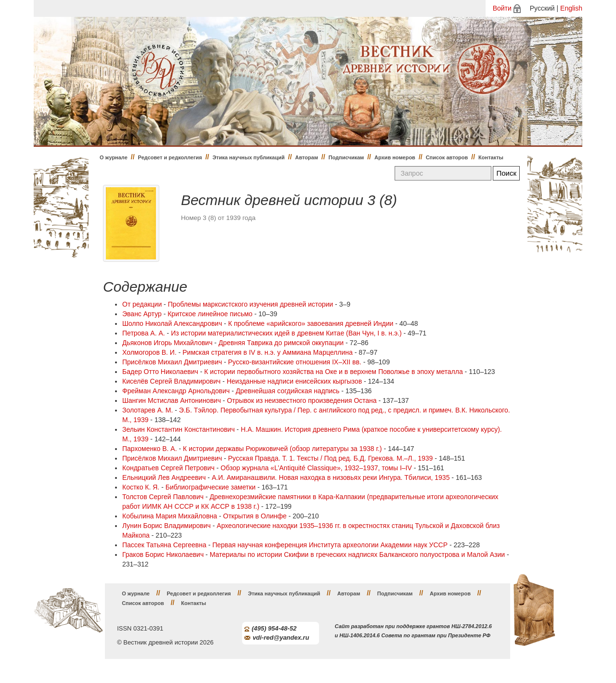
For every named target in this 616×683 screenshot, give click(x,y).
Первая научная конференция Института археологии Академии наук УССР (330, 545)
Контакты (491, 157)
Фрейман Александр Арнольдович (176, 391)
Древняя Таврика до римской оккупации (281, 343)
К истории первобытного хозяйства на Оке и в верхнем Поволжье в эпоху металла (333, 372)
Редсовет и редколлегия (170, 157)
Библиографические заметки (211, 487)
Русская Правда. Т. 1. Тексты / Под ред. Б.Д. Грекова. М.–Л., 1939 (331, 458)
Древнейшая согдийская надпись (288, 391)
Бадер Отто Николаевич (160, 372)
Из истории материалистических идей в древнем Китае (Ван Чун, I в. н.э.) (286, 333)
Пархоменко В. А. (150, 449)
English (571, 8)
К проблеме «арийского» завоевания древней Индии (311, 323)
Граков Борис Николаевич (163, 554)
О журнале (114, 157)
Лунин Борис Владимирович (167, 526)
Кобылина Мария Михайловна (170, 516)
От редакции (142, 304)
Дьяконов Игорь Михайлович (167, 343)
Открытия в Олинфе (255, 516)
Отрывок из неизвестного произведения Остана (302, 400)
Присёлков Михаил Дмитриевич (172, 362)
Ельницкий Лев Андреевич (164, 477)
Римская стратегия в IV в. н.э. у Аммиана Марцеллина (268, 352)
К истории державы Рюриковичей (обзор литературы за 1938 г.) (282, 449)
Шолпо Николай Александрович (172, 323)
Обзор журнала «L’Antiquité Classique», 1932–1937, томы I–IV (316, 468)
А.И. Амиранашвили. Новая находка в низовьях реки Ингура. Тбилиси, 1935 (331, 477)
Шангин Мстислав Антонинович (172, 400)
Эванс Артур (142, 314)
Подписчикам (346, 157)
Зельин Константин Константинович (179, 429)
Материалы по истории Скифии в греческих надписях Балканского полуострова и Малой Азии (357, 554)
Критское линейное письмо (210, 314)
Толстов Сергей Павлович (163, 497)
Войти (502, 8)
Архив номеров (395, 157)
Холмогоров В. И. (149, 352)
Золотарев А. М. (148, 410)
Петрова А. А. (144, 333)
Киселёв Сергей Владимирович (171, 381)
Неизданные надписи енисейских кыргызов (294, 381)
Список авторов (447, 157)
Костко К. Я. (141, 487)
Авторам (307, 157)
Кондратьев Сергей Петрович (168, 468)
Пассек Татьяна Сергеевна (164, 545)
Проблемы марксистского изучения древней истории (251, 304)
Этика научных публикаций (248, 157)
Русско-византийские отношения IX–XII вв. (295, 362)
